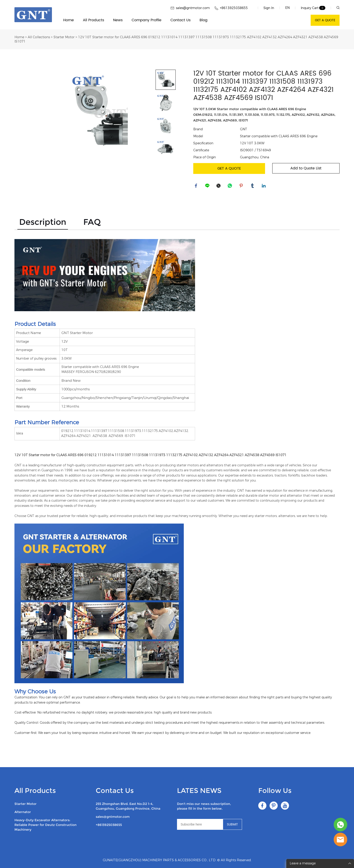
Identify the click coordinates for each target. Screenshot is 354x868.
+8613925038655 (109, 825)
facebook (197, 186)
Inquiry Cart (310, 8)
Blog (204, 20)
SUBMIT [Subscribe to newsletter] (232, 824)
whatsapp (231, 186)
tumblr (253, 186)
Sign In (269, 8)
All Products (93, 20)
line (208, 186)
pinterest (242, 186)
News (118, 20)
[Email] (200, 824)
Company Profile (147, 20)
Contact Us (180, 20)
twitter (219, 186)
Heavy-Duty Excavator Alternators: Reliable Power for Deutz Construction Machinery (45, 825)
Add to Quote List (306, 168)
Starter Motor (64, 37)
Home (69, 20)
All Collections (39, 37)
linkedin (264, 186)
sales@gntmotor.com (113, 817)
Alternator (23, 812)
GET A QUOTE (325, 20)
